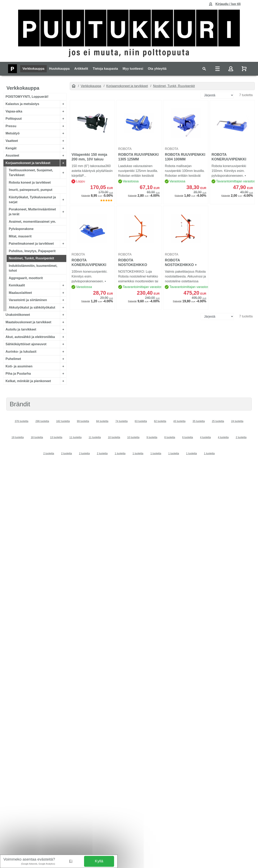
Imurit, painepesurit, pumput (31, 190)
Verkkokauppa (34, 69)
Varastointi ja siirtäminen (28, 300)
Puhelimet (13, 359)
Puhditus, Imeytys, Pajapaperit (32, 251)
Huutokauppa (59, 69)
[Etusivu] (74, 86)
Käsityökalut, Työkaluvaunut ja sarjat (32, 200)
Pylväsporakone (21, 229)
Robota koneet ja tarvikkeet (30, 182)
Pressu (11, 126)
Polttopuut (14, 119)
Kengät (11, 148)
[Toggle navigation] (204, 69)
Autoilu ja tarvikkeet (21, 329)
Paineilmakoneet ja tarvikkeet (31, 244)
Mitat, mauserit (20, 236)
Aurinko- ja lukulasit (21, 352)
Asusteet (12, 155)
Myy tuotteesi (133, 69)
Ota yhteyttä (157, 69)
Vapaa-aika (14, 111)
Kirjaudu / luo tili (228, 4)
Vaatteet (12, 141)
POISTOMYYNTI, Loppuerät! (27, 97)
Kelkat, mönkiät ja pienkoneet (28, 381)
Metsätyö (13, 133)
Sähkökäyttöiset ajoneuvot (26, 344)
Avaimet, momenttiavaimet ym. (32, 222)
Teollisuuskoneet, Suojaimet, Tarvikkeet (31, 173)
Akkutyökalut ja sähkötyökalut (32, 307)
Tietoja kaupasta (105, 69)
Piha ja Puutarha (18, 374)
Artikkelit (81, 69)
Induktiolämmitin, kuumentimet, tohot (33, 268)
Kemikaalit (17, 285)
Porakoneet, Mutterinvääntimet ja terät (32, 212)
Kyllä (99, 861)
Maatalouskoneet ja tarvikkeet (29, 322)
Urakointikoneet (18, 315)
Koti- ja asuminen (19, 366)
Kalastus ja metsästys (22, 104)
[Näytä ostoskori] (244, 69)
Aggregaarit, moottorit (26, 278)
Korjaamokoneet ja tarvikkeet (28, 163)
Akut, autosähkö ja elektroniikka (30, 337)
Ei (71, 861)
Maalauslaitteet (20, 293)
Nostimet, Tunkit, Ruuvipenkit (32, 258)
